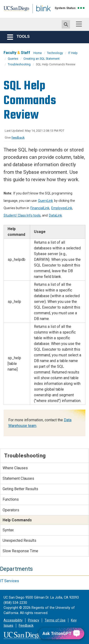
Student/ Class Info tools (22, 215)
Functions (11, 499)
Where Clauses (15, 468)
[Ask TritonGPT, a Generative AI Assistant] (61, 633)
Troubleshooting (19, 64)
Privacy (34, 620)
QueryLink (45, 201)
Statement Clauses (18, 478)
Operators (11, 510)
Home (38, 53)
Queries (13, 59)
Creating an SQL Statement (42, 59)
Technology (55, 53)
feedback (18, 138)
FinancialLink (40, 208)
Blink (38, 15)
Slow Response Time (20, 551)
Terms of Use (55, 620)
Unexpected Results (19, 540)
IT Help (73, 53)
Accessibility (13, 620)
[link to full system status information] (81, 8)
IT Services (9, 581)
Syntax (8, 530)
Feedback (26, 626)
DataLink (55, 215)
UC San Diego (14, 10)
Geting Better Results (20, 489)
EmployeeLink (62, 208)
